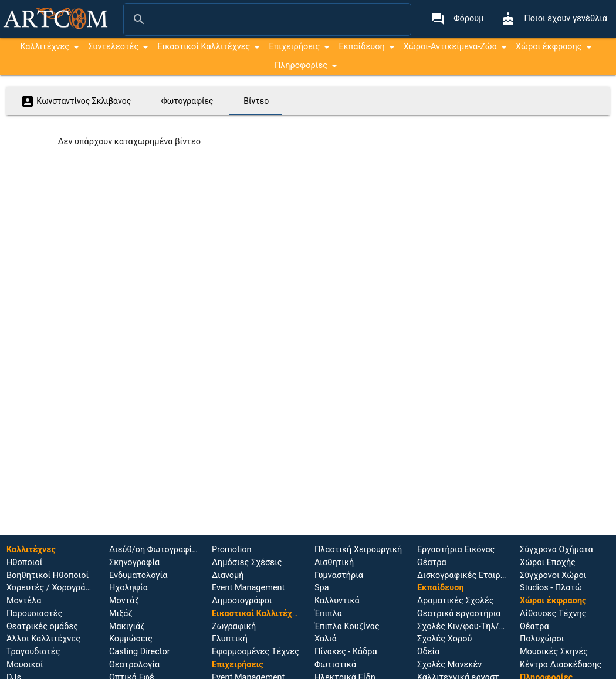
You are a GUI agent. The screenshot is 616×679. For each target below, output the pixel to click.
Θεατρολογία (134, 665)
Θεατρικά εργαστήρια (459, 614)
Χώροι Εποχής (548, 563)
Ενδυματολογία (138, 575)
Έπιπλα (328, 614)
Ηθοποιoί (24, 563)
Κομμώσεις (131, 639)
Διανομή (228, 575)
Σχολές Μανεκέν (449, 665)
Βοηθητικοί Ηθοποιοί (48, 575)
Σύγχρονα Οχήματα (556, 550)
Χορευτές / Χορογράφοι (53, 588)
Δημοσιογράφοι (242, 601)
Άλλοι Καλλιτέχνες (43, 639)
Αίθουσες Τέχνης (553, 614)
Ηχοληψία (128, 588)
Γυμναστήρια (339, 575)
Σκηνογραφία (134, 563)
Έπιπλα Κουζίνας (347, 626)
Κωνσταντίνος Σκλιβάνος (76, 102)
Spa (322, 588)
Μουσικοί (25, 665)
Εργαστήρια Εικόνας (456, 550)
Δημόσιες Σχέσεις (247, 563)
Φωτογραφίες (187, 101)
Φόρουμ (457, 19)
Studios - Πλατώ (551, 588)
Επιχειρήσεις (294, 47)
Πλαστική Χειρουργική (358, 550)
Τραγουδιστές (33, 652)
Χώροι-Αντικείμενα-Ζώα (450, 47)
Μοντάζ (124, 601)
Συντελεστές (113, 47)
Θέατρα (432, 563)
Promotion (232, 550)
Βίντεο (256, 101)
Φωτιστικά (335, 665)
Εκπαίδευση (361, 47)
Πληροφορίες (301, 65)
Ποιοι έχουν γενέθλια (554, 19)
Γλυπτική (230, 639)
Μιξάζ (121, 614)
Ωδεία (429, 652)
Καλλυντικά (337, 601)
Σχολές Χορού (444, 639)
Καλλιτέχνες (45, 47)
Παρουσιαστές (34, 614)
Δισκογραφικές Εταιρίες (465, 575)
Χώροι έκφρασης (549, 47)
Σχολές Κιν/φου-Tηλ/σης (465, 626)
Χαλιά (326, 639)
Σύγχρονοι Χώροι (553, 575)
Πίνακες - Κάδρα (346, 652)
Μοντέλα (24, 601)
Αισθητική (334, 563)
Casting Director (140, 652)
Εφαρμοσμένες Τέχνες (255, 652)
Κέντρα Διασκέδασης (561, 665)
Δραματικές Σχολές (456, 601)
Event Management (248, 588)
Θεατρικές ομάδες (42, 626)
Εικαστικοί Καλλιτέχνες (204, 47)
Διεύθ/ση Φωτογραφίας (155, 550)
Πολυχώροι (542, 639)
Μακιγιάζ (127, 626)
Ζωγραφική (234, 626)
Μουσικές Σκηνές (554, 652)
